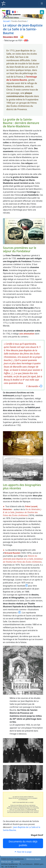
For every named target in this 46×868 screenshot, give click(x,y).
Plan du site (6, 862)
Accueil (6, 21)
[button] (15, 12)
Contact (17, 862)
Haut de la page (23, 852)
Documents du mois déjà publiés (23, 843)
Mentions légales (33, 859)
